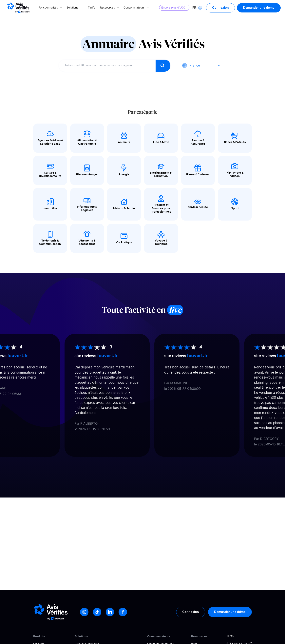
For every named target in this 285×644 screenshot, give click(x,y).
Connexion (220, 8)
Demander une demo (259, 8)
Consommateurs (136, 8)
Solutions (75, 8)
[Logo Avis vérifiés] (18, 8)
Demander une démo (230, 612)
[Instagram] (84, 612)
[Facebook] (123, 612)
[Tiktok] (97, 612)
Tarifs (91, 8)
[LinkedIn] (110, 612)
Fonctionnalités (51, 8)
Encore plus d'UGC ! (174, 8)
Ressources (110, 8)
